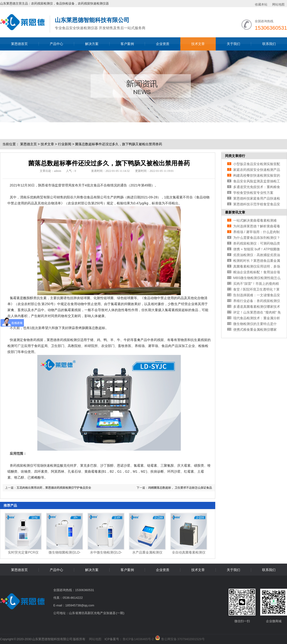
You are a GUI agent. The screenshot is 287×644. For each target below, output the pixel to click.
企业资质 (163, 44)
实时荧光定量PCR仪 (23, 552)
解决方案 (92, 44)
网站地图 (278, 4)
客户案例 (127, 44)
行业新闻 (65, 144)
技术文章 (198, 44)
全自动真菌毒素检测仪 (189, 552)
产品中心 (56, 44)
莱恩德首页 (19, 44)
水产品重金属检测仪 (147, 552)
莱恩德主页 (28, 144)
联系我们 (269, 44)
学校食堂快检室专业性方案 (253, 193)
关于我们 (233, 44)
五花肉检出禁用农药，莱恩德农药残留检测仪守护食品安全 (54, 488)
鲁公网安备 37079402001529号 (183, 638)
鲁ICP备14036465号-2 (138, 639)
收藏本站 (261, 4)
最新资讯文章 (235, 212)
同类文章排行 (235, 156)
